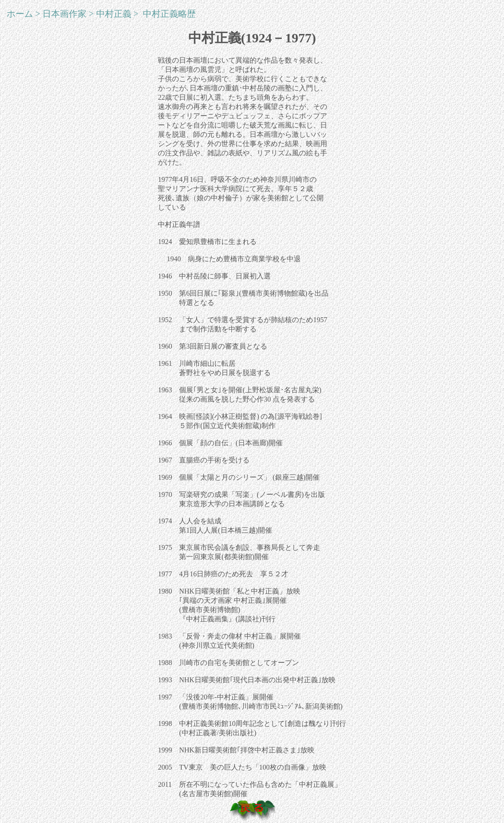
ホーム (20, 14)
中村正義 (114, 14)
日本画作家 (64, 14)
